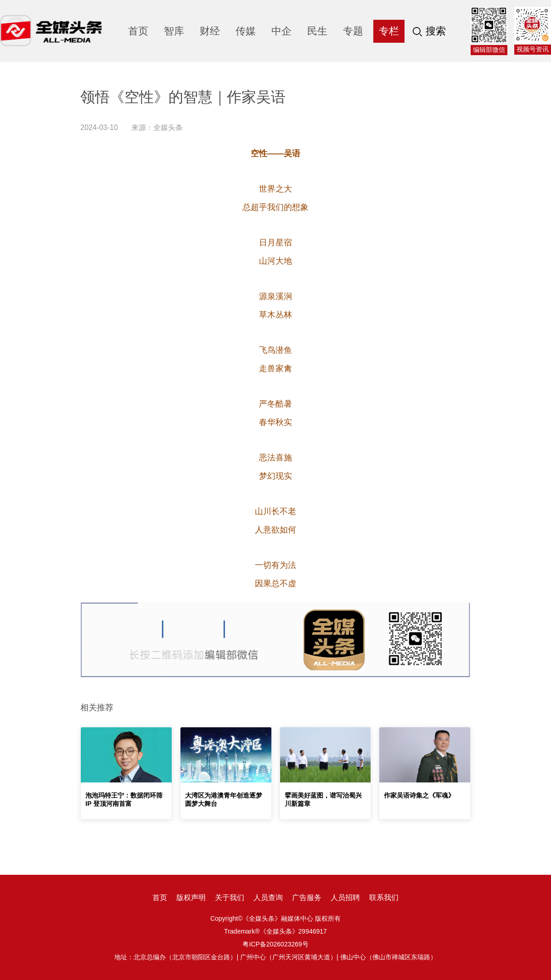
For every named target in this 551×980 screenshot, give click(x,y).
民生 (317, 31)
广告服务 (307, 898)
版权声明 (191, 898)
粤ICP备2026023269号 (275, 944)
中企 (281, 31)
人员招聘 (345, 898)
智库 (174, 31)
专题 (353, 31)
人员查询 (268, 898)
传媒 (246, 31)
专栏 (389, 31)
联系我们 (384, 898)
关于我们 (230, 898)
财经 (210, 31)
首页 (138, 31)
